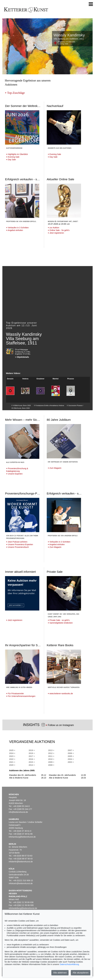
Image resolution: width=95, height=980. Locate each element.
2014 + (32, 765)
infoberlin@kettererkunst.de (21, 862)
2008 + (51, 765)
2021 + (12, 762)
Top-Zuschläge (15, 93)
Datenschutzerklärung (69, 964)
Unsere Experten (14, 474)
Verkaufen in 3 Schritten (17, 228)
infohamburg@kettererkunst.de (22, 837)
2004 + (71, 759)
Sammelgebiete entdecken (60, 623)
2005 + (71, 756)
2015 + (32, 762)
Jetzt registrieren (56, 233)
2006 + (71, 753)
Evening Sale (13, 157)
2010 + (51, 759)
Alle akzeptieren (81, 973)
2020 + (12, 765)
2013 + (51, 750)
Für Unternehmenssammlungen (21, 696)
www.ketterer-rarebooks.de (60, 694)
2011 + (51, 756)
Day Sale (11, 160)
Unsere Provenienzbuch (17, 547)
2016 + (32, 759)
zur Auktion (54, 228)
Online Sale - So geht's (59, 230)
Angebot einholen (15, 230)
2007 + (71, 750)
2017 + (32, 756)
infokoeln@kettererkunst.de (21, 883)
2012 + (51, 753)
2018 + (32, 753)
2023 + (12, 756)
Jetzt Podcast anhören (17, 542)
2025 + (12, 750)
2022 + (12, 759)
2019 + (32, 750)
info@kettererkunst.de (18, 812)
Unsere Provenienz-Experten (20, 544)
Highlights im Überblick (17, 154)
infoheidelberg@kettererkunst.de (23, 908)
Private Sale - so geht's (59, 620)
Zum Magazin (55, 468)
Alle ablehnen (60, 973)
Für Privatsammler (15, 694)
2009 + (51, 762)
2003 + (71, 762)
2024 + (12, 753)
